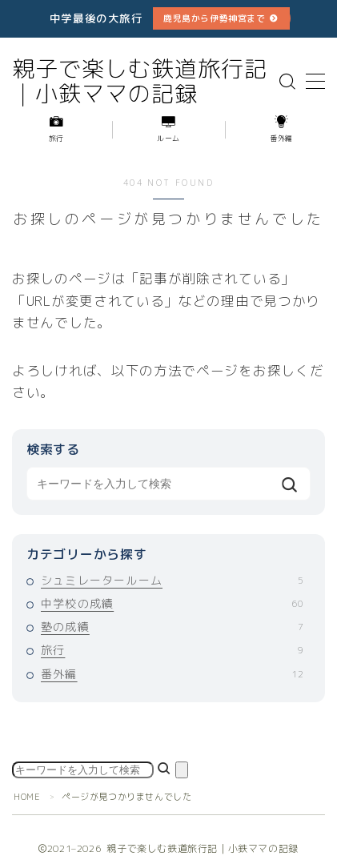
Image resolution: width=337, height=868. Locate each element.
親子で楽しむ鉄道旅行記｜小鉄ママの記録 (140, 82)
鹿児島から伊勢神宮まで (215, 18)
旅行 (172, 650)
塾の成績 (172, 627)
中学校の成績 (172, 603)
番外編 (172, 674)
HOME (27, 797)
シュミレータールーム (172, 580)
